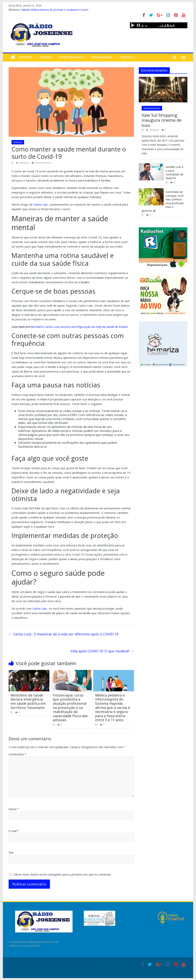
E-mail (14, 831)
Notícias (26, 57)
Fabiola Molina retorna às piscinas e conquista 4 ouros (55, 10)
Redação (25, 163)
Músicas (45, 57)
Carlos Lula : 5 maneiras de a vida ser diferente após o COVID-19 (63, 634)
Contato (126, 57)
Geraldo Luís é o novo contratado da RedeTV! (174, 173)
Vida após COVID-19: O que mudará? (102, 651)
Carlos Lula (40, 204)
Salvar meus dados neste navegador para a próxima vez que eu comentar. (63, 874)
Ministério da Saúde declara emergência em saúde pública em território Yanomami (28, 701)
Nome (14, 809)
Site (11, 852)
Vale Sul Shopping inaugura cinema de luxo (162, 120)
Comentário (17, 754)
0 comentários (41, 163)
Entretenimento (71, 57)
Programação (102, 57)
